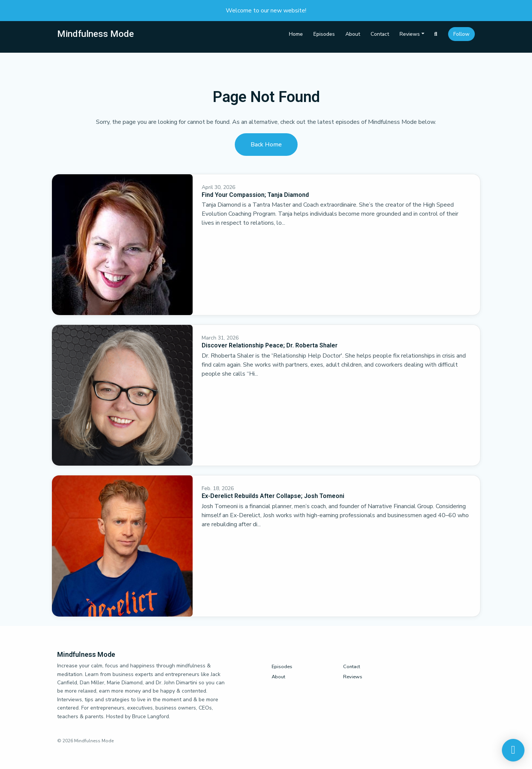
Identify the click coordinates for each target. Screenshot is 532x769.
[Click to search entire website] (436, 34)
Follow (461, 34)
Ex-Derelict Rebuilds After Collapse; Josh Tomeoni (273, 496)
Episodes (324, 34)
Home (296, 34)
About (353, 34)
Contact (380, 34)
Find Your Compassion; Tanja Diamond (255, 195)
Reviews (410, 34)
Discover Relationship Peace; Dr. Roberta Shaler (270, 345)
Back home (266, 145)
